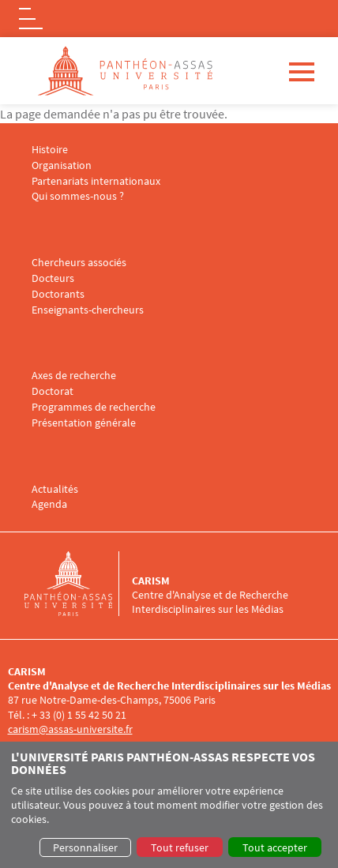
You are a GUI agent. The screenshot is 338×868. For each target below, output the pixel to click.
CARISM (151, 581)
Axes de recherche (74, 376)
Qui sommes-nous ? (78, 196)
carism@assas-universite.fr (70, 729)
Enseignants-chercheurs (88, 310)
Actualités (55, 489)
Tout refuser (180, 847)
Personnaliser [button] (85, 847)
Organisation (62, 165)
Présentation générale (84, 423)
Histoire (50, 150)
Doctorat (53, 391)
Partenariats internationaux (96, 181)
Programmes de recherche (94, 407)
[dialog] (169, 805)
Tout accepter (275, 847)
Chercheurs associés (79, 263)
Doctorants (58, 294)
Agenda (49, 504)
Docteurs (53, 278)
